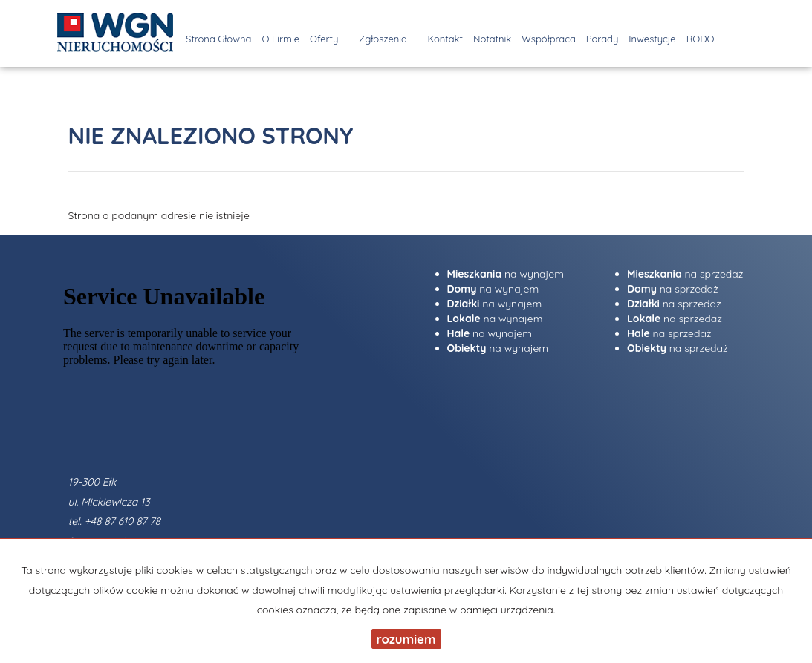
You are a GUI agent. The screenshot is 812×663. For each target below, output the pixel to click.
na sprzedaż (685, 274)
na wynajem (506, 274)
